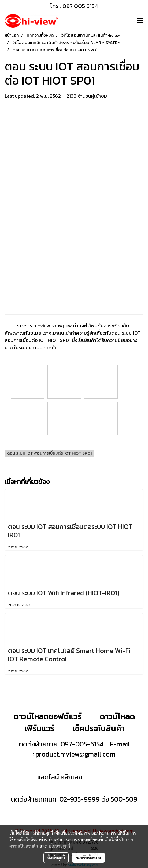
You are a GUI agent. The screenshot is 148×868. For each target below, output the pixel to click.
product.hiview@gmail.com (76, 754)
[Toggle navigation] (140, 21)
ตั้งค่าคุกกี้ (56, 858)
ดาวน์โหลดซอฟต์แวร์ (47, 716)
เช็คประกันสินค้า (98, 728)
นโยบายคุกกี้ (59, 846)
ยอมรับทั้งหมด (88, 858)
